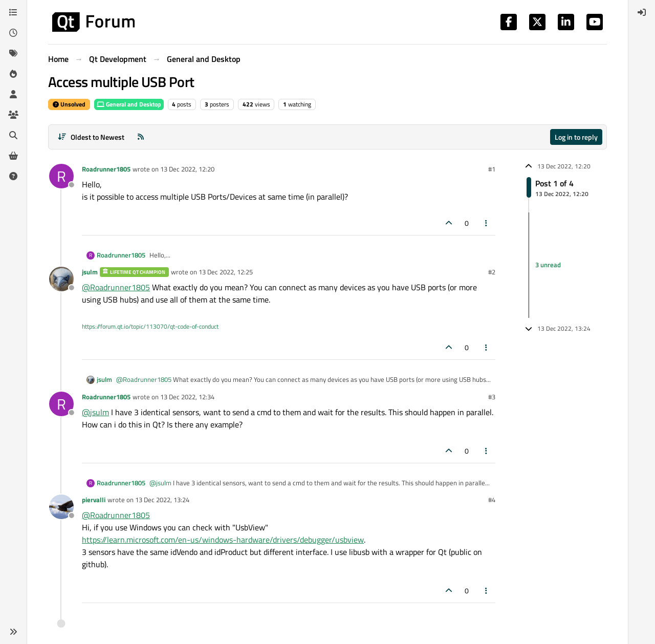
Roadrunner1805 (106, 169)
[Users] (13, 94)
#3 (492, 397)
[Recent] (13, 33)
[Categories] (13, 12)
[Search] (13, 135)
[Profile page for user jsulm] (61, 279)
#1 (492, 169)
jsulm (90, 272)
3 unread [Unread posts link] (548, 265)
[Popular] (13, 74)
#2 (492, 272)
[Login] (642, 12)
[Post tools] (487, 223)
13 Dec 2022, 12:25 (226, 272)
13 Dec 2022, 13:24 (162, 500)
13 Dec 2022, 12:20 (187, 169)
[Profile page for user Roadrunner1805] (61, 176)
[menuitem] (642, 12)
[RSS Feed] (141, 137)
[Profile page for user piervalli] (61, 507)
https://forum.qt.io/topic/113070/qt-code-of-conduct (150, 326)
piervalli (94, 500)
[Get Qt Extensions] (13, 156)
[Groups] (13, 115)
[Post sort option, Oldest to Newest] (91, 137)
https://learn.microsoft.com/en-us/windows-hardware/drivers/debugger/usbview (223, 540)
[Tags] (13, 53)
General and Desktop (129, 104)
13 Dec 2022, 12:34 (187, 397)
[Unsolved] (13, 176)
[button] (13, 632)
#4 (492, 500)
